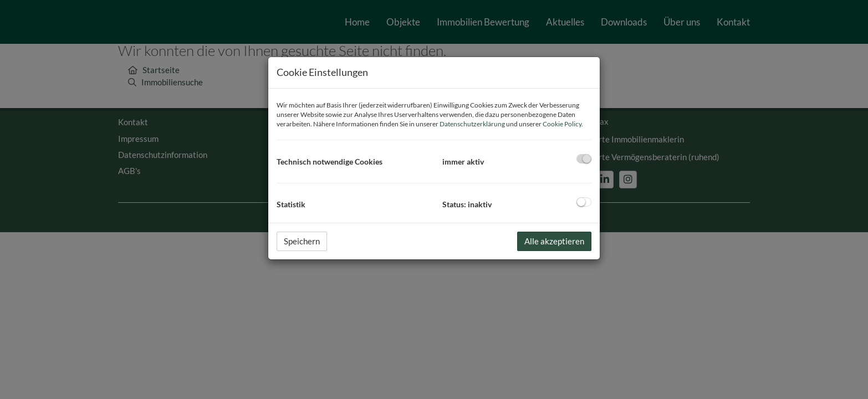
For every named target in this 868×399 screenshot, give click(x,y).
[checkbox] (584, 159)
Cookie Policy (562, 124)
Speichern (302, 241)
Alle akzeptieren (554, 241)
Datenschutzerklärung (472, 124)
